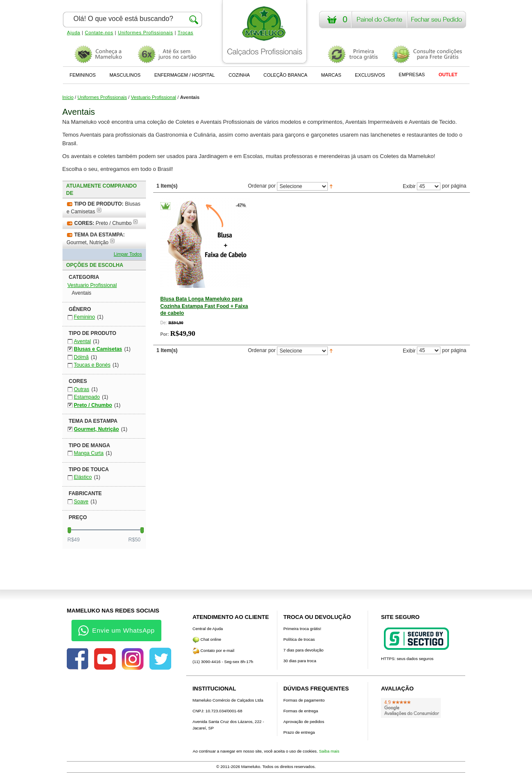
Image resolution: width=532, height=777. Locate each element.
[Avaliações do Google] (411, 708)
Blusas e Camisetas (98, 349)
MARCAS (331, 75)
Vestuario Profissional (154, 97)
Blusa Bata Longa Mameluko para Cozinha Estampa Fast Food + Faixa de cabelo (204, 306)
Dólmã (82, 357)
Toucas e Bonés (92, 365)
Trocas (186, 33)
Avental (83, 341)
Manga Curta (89, 453)
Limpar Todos (128, 254)
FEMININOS (83, 75)
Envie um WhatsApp (116, 631)
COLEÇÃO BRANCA (285, 75)
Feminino (85, 317)
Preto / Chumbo (93, 405)
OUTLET (448, 75)
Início (68, 97)
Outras (82, 389)
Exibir (409, 186)
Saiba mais (329, 751)
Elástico (83, 477)
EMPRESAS (412, 75)
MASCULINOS (125, 75)
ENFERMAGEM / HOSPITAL (184, 75)
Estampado (87, 397)
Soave (81, 502)
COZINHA (239, 75)
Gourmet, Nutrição (97, 429)
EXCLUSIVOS (370, 75)
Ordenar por (262, 186)
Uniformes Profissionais (145, 33)
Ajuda (74, 33)
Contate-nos (99, 33)
